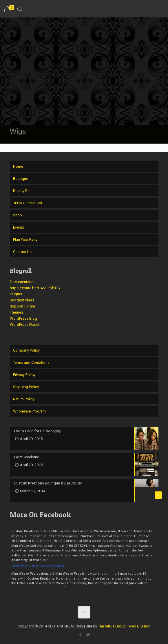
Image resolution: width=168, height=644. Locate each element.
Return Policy (24, 399)
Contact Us (22, 252)
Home (18, 166)
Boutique (21, 179)
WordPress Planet (25, 324)
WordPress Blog (23, 318)
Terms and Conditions (31, 362)
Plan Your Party (25, 239)
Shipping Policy (26, 387)
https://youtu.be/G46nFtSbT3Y (35, 288)
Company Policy (26, 350)
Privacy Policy (24, 375)
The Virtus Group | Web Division (124, 626)
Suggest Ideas (22, 300)
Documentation (23, 282)
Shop (18, 215)
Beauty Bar (22, 191)
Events (19, 227)
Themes (17, 312)
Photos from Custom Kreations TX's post (38, 566)
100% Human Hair (28, 203)
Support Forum (22, 306)
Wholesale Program (29, 411)
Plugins (16, 294)
